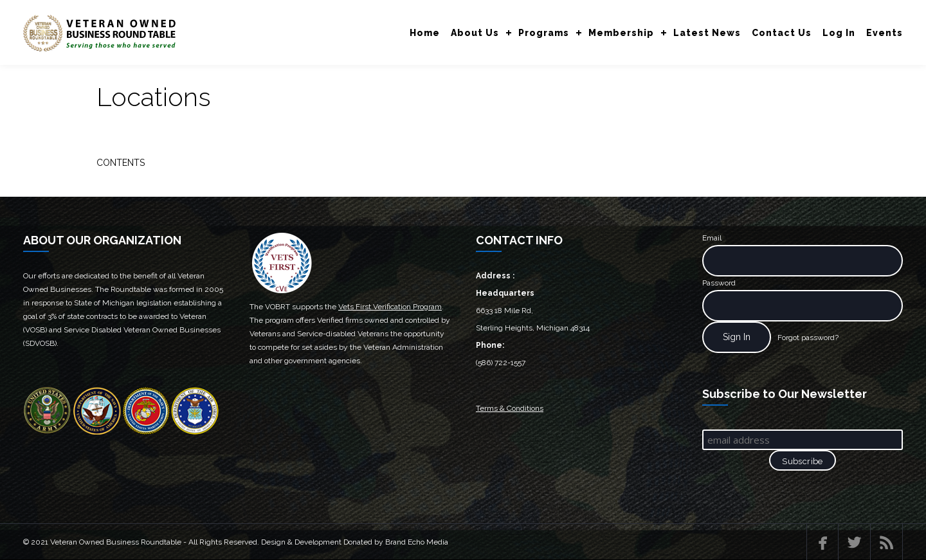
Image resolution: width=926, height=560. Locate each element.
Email (712, 238)
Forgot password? (808, 338)
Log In (839, 33)
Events (885, 33)
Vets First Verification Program (390, 307)
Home (425, 33)
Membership (621, 33)
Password (719, 283)
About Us (475, 33)
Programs (544, 33)
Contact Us (782, 33)
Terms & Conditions (510, 408)
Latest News (707, 33)
